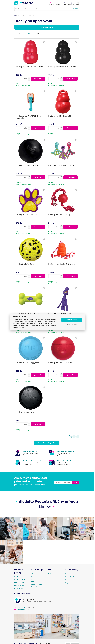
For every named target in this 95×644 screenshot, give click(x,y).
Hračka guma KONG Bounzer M (60, 116)
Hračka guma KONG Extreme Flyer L (29, 412)
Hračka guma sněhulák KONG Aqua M (62, 264)
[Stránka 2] (78, 437)
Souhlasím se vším (72, 320)
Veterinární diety (20, 582)
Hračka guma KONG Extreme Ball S (28, 165)
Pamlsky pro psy (19, 585)
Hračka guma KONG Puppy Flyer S (28, 363)
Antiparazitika (19, 588)
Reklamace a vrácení (38, 577)
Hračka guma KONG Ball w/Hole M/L (61, 363)
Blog (67, 583)
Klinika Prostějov (71, 577)
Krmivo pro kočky (20, 579)
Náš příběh (52, 574)
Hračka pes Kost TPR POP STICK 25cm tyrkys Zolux (29, 117)
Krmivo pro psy (19, 576)
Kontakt (68, 574)
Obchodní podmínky (38, 574)
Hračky (23, 15)
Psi (18, 15)
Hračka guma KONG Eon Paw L (27, 215)
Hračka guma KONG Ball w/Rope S (60, 215)
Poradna (68, 580)
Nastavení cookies (72, 324)
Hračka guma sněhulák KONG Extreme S (63, 67)
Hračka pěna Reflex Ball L (25, 264)
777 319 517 (20, 607)
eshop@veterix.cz (22, 610)
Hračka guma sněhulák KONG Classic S (30, 67)
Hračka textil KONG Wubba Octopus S (62, 165)
